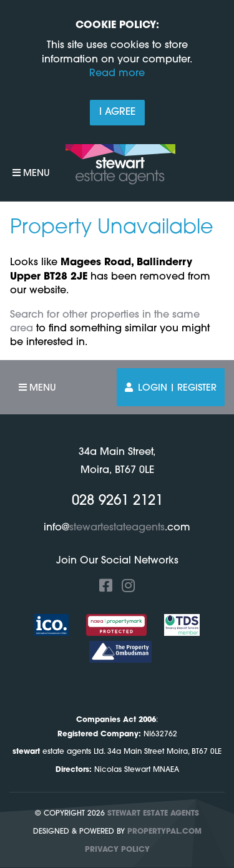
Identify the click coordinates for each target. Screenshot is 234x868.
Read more (117, 74)
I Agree (117, 112)
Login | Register (171, 388)
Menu (31, 173)
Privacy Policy (117, 850)
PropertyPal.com (164, 832)
